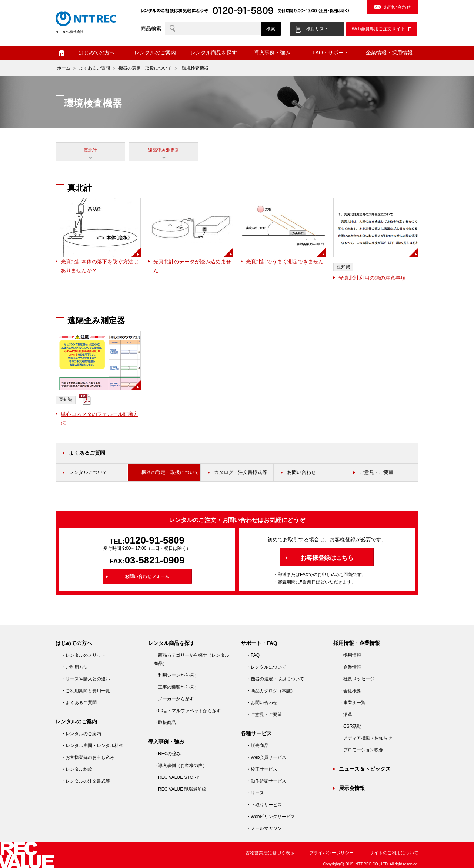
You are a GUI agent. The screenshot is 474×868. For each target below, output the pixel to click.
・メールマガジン (264, 828)
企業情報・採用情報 (389, 53)
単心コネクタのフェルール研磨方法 (100, 418)
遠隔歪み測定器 (164, 150)
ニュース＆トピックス (365, 769)
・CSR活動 (350, 726)
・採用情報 (350, 655)
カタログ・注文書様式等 (241, 472)
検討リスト (317, 29)
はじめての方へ (97, 53)
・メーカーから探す (174, 699)
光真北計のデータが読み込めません (192, 266)
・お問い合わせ (262, 703)
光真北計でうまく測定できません (285, 262)
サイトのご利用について (394, 853)
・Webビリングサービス (271, 817)
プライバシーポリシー (331, 853)
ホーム (61, 53)
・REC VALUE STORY (176, 777)
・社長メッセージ (357, 679)
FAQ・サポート (331, 53)
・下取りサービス (264, 805)
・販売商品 (257, 746)
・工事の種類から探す (176, 687)
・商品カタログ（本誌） (271, 691)
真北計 (90, 150)
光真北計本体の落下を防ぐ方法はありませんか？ (100, 266)
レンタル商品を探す (214, 53)
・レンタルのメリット (83, 655)
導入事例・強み (272, 53)
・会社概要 (350, 691)
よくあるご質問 (94, 68)
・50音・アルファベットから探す (187, 711)
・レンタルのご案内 (81, 734)
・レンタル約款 (77, 769)
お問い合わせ (397, 7)
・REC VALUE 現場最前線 (180, 789)
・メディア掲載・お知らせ (365, 738)
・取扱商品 (165, 723)
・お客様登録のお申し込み (88, 757)
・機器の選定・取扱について (275, 679)
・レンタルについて (266, 667)
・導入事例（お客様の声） (180, 766)
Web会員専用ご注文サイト (378, 29)
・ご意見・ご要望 (264, 714)
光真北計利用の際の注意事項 (372, 278)
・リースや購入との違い (86, 679)
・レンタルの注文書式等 (86, 781)
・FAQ (253, 655)
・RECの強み (167, 754)
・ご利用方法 (74, 667)
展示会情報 (352, 788)
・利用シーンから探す (176, 675)
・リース (255, 793)
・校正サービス (262, 769)
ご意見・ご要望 (376, 472)
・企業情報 (350, 667)
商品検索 (151, 28)
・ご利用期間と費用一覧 (86, 691)
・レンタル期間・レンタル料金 (92, 746)
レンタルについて (88, 472)
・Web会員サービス (266, 757)
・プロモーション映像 (361, 750)
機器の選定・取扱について (145, 68)
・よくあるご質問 (79, 703)
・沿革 (346, 714)
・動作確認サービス (266, 781)
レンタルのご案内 (155, 53)
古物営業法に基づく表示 (270, 853)
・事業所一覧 (352, 703)
